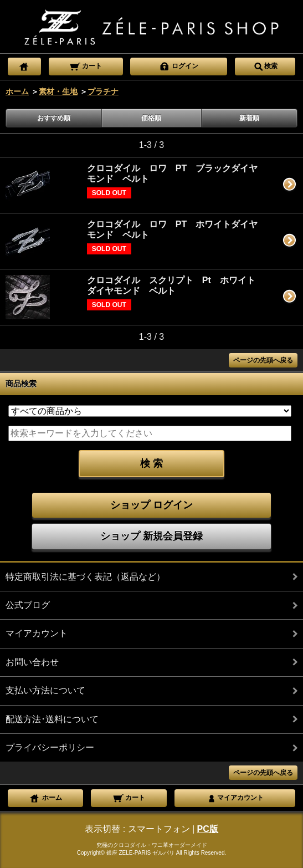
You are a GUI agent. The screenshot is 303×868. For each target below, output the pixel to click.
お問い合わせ (32, 662)
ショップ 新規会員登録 (151, 536)
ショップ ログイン (151, 505)
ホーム (17, 91)
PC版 (208, 829)
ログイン (179, 65)
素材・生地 (58, 91)
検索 (265, 65)
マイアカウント (37, 633)
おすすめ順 (54, 118)
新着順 (249, 118)
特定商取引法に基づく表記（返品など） (85, 577)
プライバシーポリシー (50, 747)
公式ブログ (28, 605)
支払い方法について (45, 690)
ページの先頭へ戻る (263, 360)
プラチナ (103, 91)
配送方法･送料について (52, 719)
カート (86, 65)
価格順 (151, 118)
